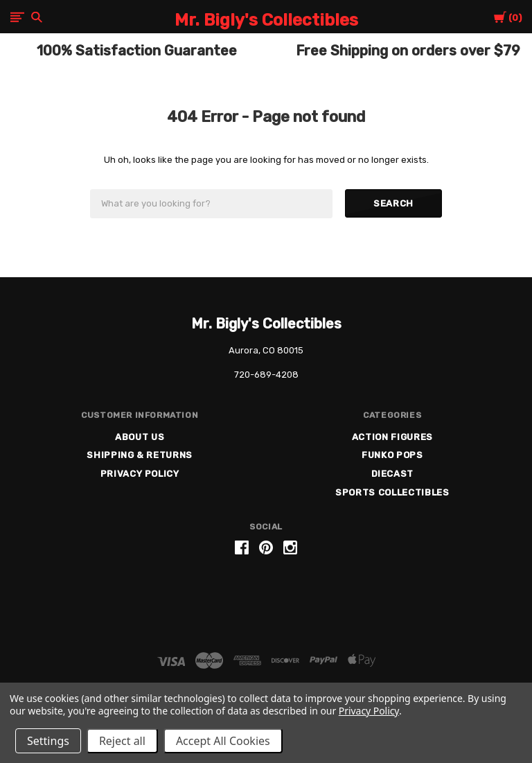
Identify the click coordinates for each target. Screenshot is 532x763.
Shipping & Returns (140, 455)
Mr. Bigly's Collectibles (266, 324)
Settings (48, 741)
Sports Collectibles (392, 492)
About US (140, 437)
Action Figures (392, 437)
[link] (266, 600)
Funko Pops (392, 455)
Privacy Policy (140, 474)
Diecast (393, 474)
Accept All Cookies (223, 741)
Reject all (122, 741)
